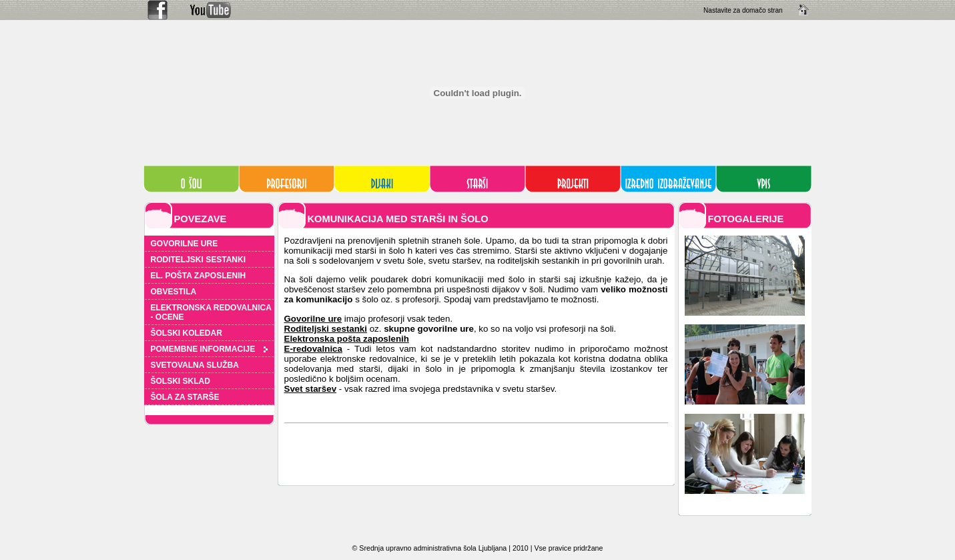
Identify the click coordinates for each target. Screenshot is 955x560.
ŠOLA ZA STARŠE (185, 397)
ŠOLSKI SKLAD (181, 381)
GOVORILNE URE (185, 244)
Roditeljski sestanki (326, 329)
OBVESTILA (174, 292)
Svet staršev (311, 389)
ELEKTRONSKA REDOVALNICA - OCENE (211, 312)
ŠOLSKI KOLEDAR (187, 333)
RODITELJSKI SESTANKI (198, 260)
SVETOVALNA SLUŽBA (195, 365)
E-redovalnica (313, 349)
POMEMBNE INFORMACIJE (209, 349)
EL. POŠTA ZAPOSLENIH (199, 276)
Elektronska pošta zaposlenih (347, 339)
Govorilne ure (313, 319)
